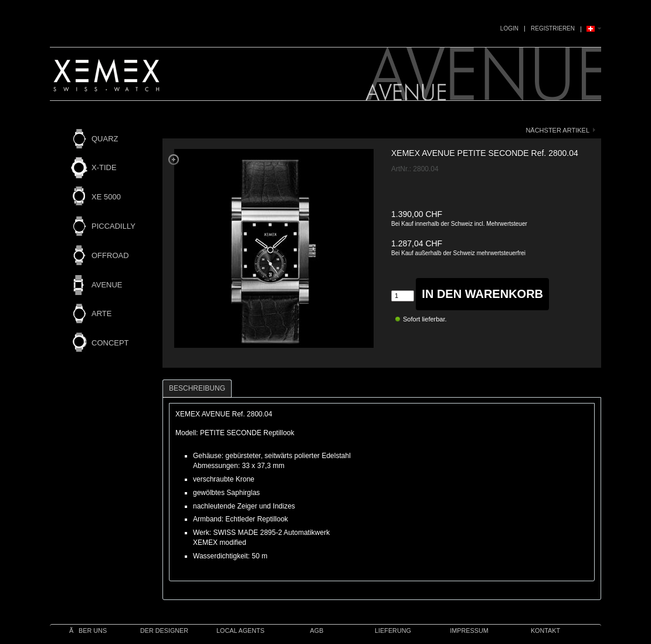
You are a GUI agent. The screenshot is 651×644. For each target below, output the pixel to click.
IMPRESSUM (469, 631)
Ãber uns (88, 631)
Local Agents (240, 631)
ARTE (101, 313)
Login (509, 28)
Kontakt (545, 631)
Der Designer (164, 631)
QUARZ (105, 139)
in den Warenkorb (482, 294)
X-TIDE (104, 167)
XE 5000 (106, 197)
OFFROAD (110, 255)
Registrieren (553, 28)
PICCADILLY (113, 226)
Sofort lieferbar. (425, 319)
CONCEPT (110, 343)
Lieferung (393, 631)
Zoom (174, 160)
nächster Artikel (557, 130)
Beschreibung (197, 388)
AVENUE (107, 285)
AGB (317, 631)
